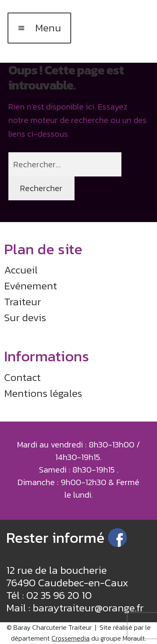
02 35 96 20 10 (59, 595)
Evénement (31, 286)
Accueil (21, 270)
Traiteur (23, 302)
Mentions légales (43, 393)
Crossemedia (71, 638)
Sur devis (25, 317)
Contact (22, 377)
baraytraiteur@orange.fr (88, 608)
